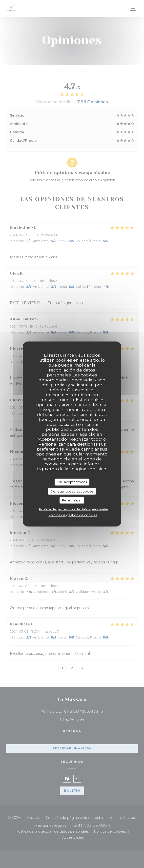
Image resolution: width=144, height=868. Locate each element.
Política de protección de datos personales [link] (74, 509)
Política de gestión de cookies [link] (73, 515)
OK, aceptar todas (72, 482)
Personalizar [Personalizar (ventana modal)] (72, 500)
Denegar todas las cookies (72, 491)
